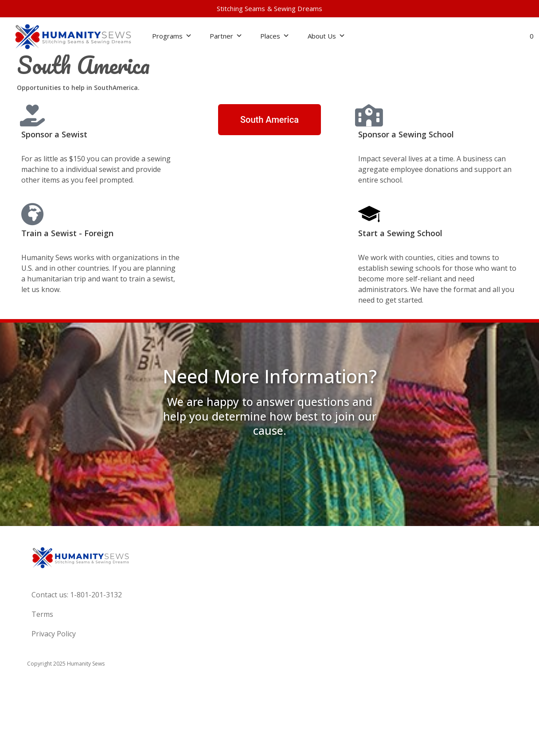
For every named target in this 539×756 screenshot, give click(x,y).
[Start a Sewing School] (369, 214)
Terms (42, 614)
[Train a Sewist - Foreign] (32, 214)
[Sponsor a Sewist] (32, 115)
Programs (172, 36)
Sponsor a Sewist (54, 134)
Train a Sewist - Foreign (67, 233)
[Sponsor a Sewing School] (369, 115)
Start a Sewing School (400, 233)
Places (275, 36)
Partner (226, 36)
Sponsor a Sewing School (406, 134)
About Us (326, 36)
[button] (500, 37)
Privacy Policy (54, 634)
